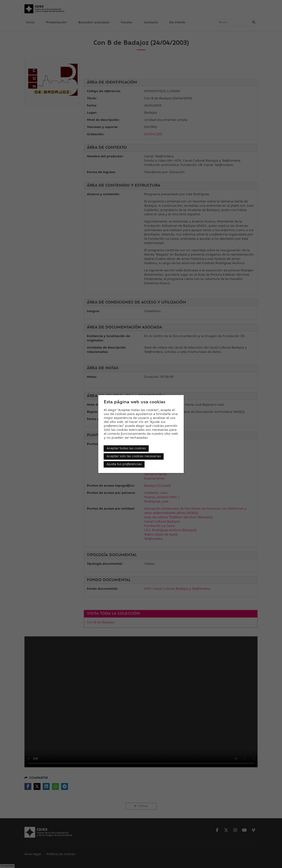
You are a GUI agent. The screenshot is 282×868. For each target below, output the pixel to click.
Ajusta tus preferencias (124, 464)
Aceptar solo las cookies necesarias (134, 456)
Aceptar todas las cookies (126, 449)
